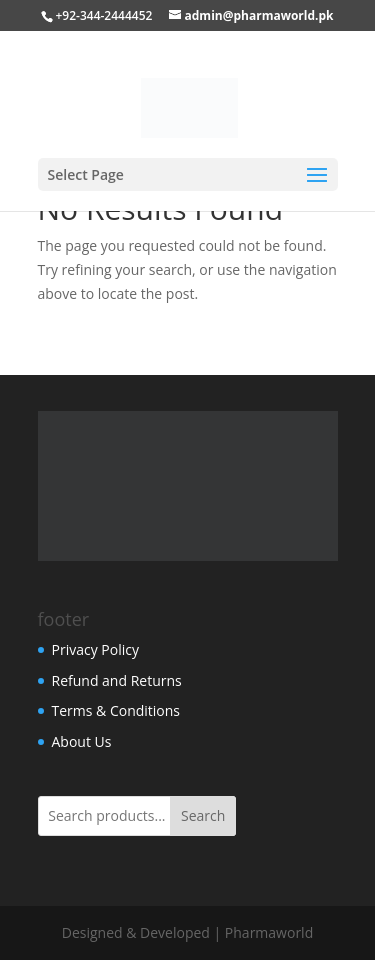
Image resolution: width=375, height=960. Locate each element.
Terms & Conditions (116, 710)
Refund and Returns (117, 680)
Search (203, 815)
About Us (82, 741)
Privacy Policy (95, 649)
